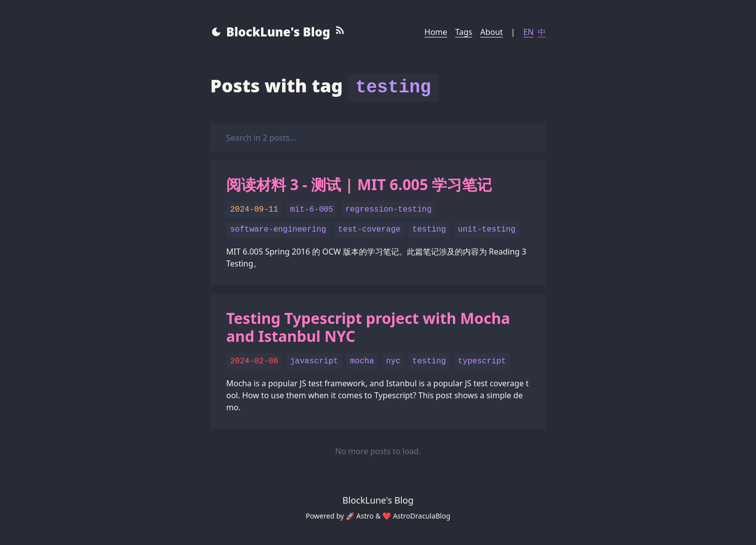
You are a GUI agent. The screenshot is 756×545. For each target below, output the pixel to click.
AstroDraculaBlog (422, 516)
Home (436, 32)
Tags (464, 32)
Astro (365, 516)
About (492, 32)
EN (529, 32)
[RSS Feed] (340, 32)
